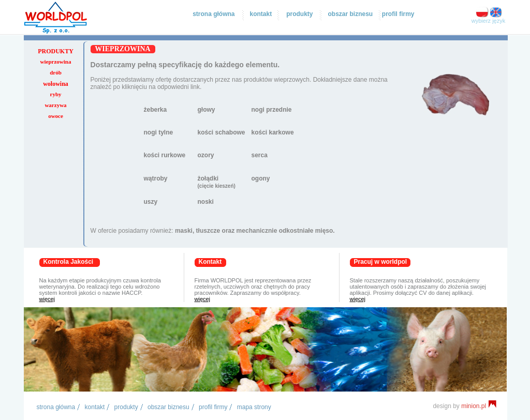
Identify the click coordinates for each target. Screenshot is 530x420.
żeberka (156, 110)
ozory (206, 155)
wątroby (156, 178)
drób (56, 72)
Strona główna (56, 407)
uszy (151, 202)
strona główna (214, 14)
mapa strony (254, 407)
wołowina (56, 84)
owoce (56, 116)
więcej (47, 299)
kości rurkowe (165, 155)
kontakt (261, 14)
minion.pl (479, 406)
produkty (299, 14)
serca (260, 155)
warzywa (55, 105)
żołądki (217, 182)
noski (206, 202)
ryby (56, 94)
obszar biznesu (350, 14)
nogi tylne (159, 132)
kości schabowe (222, 132)
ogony (261, 178)
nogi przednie (272, 110)
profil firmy (398, 14)
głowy (207, 110)
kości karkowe (273, 132)
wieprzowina (56, 62)
